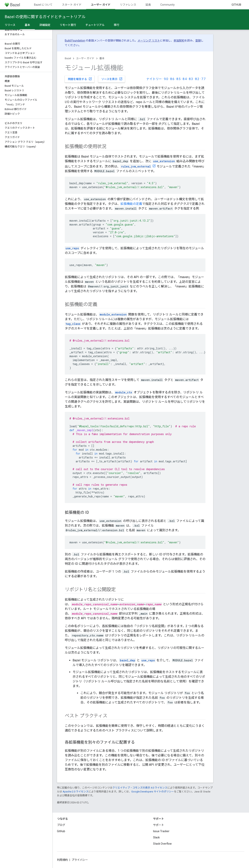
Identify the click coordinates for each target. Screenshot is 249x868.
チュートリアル (95, 25)
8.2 (197, 79)
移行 (117, 25)
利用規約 (62, 860)
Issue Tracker (161, 831)
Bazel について (43, 5)
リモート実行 (68, 25)
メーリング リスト (149, 41)
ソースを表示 (112, 79)
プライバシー (80, 860)
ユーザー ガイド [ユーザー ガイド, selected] (101, 5)
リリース (10, 25)
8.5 (178, 79)
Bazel (68, 58)
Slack (156, 837)
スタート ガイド (72, 5)
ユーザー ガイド (85, 58)
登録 (198, 41)
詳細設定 (45, 25)
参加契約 (179, 41)
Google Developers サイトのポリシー (153, 792)
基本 (102, 58)
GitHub (236, 5)
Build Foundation (75, 41)
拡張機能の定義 (131, 204)
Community (167, 5)
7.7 (203, 79)
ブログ (61, 825)
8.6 (172, 79)
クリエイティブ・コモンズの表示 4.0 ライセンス (140, 788)
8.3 (191, 79)
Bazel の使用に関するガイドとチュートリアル (45, 17)
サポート (159, 825)
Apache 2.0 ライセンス (76, 792)
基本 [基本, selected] (27, 25)
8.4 (185, 79)
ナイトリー (154, 79)
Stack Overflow (162, 844)
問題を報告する (80, 79)
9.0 (166, 79)
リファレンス (128, 5)
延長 (148, 5)
